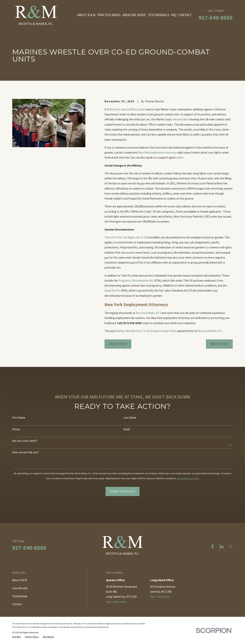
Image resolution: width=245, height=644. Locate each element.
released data (180, 119)
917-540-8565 (216, 17)
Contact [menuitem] (185, 15)
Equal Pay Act (112, 290)
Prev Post (118, 344)
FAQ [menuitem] (174, 15)
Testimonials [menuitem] (158, 15)
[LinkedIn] (222, 547)
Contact (17, 604)
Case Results (20, 588)
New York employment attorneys (158, 152)
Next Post (219, 344)
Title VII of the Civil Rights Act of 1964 (127, 237)
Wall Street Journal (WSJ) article (126, 109)
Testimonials (20, 596)
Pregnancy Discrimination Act (136, 281)
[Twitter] (231, 547)
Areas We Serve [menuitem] (134, 15)
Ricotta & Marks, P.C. (148, 313)
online (180, 157)
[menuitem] (17, 637)
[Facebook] (213, 547)
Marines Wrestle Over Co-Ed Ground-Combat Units (146, 331)
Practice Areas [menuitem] (109, 15)
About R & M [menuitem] (86, 15)
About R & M (20, 580)
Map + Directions (116, 602)
